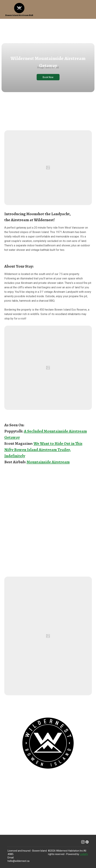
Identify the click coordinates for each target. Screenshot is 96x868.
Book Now (48, 77)
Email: (11, 858)
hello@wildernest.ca (18, 861)
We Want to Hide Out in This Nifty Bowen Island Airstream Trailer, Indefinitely (43, 450)
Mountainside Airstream (48, 462)
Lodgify (84, 854)
